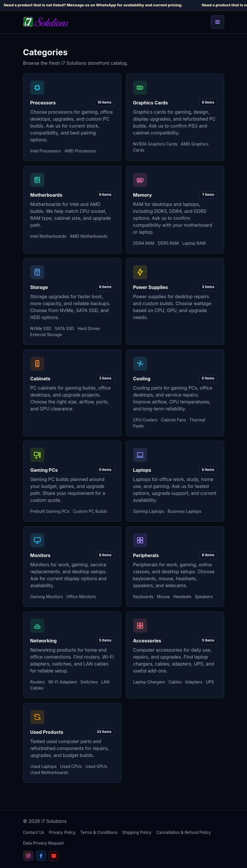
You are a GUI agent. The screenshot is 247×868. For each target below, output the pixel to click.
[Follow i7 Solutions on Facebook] (41, 856)
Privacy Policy (62, 832)
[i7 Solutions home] (46, 22)
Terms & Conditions (99, 832)
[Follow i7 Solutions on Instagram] (28, 856)
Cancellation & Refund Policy (183, 832)
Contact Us (34, 832)
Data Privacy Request (43, 843)
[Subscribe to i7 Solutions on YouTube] (54, 856)
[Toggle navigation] (218, 22)
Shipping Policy (137, 832)
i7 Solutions (54, 821)
